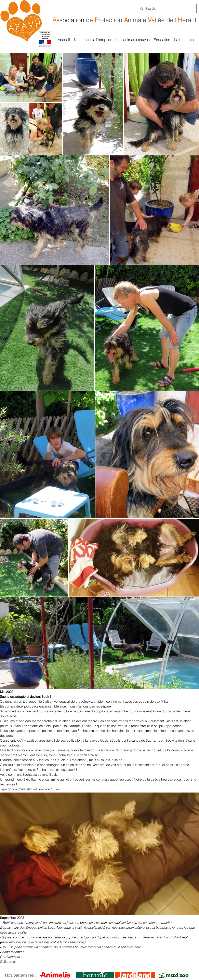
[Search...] (167, 9)
